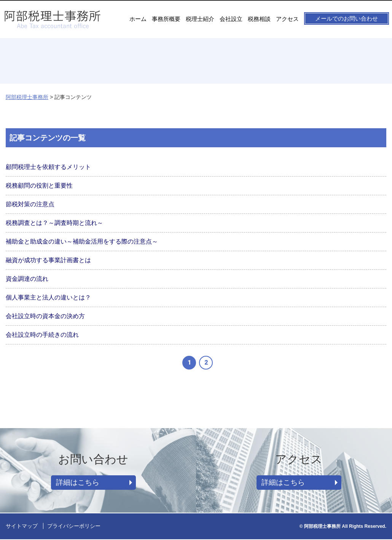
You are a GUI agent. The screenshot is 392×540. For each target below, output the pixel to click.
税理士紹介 (200, 19)
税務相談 (259, 19)
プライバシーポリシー (74, 527)
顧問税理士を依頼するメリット (48, 167)
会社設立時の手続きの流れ (42, 335)
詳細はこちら (79, 483)
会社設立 (231, 19)
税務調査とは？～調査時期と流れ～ (54, 223)
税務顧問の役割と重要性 (39, 186)
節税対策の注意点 (30, 204)
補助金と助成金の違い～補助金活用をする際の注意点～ (82, 241)
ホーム (138, 19)
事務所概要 (166, 19)
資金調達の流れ (27, 279)
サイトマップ (22, 527)
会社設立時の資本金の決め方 (45, 316)
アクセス (287, 19)
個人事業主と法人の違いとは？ (48, 297)
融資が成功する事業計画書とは (48, 260)
